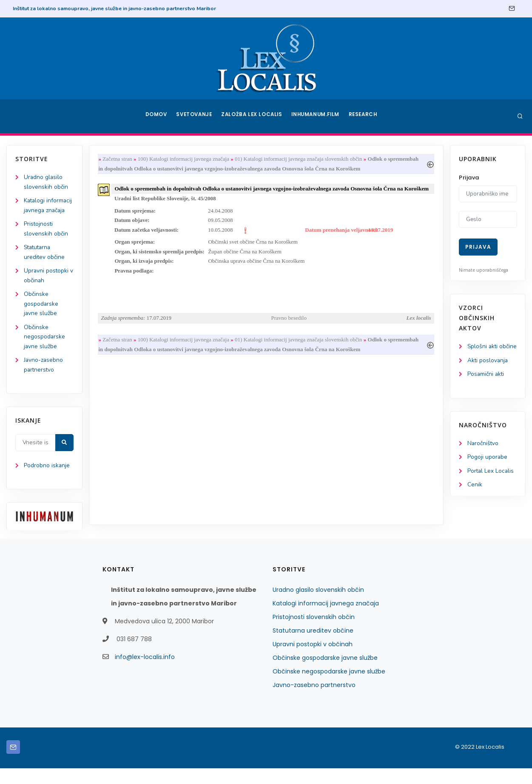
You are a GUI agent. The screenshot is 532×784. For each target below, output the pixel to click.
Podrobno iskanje (47, 481)
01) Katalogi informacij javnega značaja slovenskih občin (300, 159)
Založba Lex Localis (253, 116)
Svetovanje (195, 116)
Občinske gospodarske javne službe (41, 317)
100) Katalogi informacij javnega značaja (185, 159)
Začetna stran (119, 159)
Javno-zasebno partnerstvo (314, 701)
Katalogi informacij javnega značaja (48, 211)
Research (364, 116)
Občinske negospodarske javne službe (45, 351)
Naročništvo (483, 454)
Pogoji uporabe (488, 468)
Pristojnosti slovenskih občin (314, 633)
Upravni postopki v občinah (313, 660)
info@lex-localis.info (145, 673)
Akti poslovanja (488, 371)
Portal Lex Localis (491, 482)
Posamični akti (486, 385)
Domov (155, 116)
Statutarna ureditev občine (313, 646)
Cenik (475, 496)
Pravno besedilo (289, 331)
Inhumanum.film (316, 116)
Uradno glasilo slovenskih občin (318, 605)
